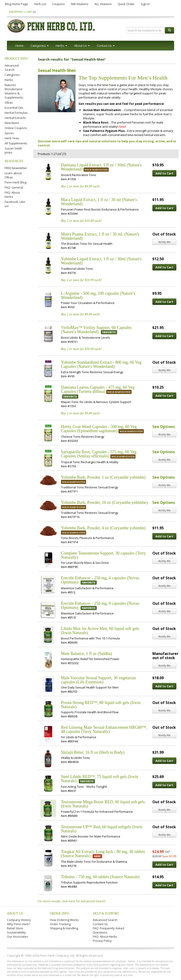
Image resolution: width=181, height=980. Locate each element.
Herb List (40, 4)
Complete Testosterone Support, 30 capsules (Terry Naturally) (103, 555)
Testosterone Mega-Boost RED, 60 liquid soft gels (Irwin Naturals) (103, 804)
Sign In (145, 4)
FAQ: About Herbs (12, 195)
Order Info (60, 913)
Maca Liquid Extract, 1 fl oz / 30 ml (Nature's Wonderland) (99, 202)
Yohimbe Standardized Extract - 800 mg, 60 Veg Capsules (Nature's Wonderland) (101, 364)
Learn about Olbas (13, 175)
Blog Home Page (17, 4)
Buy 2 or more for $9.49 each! (80, 314)
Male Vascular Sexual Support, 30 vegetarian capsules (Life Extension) (98, 680)
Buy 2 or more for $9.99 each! (80, 186)
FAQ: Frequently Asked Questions (109, 930)
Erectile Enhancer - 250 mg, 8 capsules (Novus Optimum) (100, 605)
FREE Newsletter (16, 168)
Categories (12, 75)
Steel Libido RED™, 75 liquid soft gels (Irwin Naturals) (100, 779)
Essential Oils (14, 108)
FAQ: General (14, 187)
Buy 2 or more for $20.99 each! (81, 349)
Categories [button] (40, 46)
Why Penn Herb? (19, 924)
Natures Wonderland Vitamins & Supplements (14, 91)
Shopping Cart (22, 12)
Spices (9, 133)
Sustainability (16, 932)
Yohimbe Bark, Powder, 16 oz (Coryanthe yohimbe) (104, 502)
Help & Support (106, 913)
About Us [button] (82, 46)
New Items (12, 123)
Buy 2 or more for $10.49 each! (81, 221)
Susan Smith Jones (13, 150)
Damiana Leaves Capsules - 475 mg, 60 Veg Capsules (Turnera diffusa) (98, 389)
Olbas (9, 102)
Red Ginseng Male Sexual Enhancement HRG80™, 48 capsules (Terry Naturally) (104, 729)
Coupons (59, 4)
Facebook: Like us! (15, 204)
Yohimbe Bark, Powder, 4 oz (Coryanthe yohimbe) (103, 528)
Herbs (9, 80)
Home (19, 46)
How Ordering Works (64, 920)
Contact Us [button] (106, 46)
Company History (19, 920)
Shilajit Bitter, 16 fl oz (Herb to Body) (93, 752)
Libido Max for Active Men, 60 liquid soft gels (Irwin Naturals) (100, 631)
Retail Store (15, 928)
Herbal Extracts (15, 118)
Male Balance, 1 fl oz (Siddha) (86, 654)
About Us (15, 913)
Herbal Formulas (16, 113)
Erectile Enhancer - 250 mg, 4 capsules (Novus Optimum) (100, 580)
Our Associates (18, 937)
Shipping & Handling (64, 928)
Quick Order (126, 4)
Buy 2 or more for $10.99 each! (81, 280)
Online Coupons (16, 128)
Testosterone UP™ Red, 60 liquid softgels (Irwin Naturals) (102, 829)
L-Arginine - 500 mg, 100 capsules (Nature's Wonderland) (98, 295)
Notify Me (164, 242)
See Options (164, 427)
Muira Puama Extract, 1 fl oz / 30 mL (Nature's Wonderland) (100, 236)
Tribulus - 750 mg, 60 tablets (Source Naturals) (100, 877)
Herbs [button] (61, 46)
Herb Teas (12, 138)
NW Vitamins (80, 4)
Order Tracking (60, 924)
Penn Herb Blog (15, 182)
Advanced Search (12, 68)
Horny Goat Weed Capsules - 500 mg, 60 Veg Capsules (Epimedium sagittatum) (99, 429)
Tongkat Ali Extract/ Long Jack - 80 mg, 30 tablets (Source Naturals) (103, 854)
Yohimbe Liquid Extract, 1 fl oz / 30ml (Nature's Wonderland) (101, 261)
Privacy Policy (102, 941)
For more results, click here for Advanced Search (72, 901)
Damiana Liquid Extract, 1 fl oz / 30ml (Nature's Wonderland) (101, 167)
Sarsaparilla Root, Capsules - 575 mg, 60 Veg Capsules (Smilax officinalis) (99, 454)
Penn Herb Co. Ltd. (51, 26)
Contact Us (100, 924)
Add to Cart (164, 173)
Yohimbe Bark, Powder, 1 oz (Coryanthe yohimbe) (103, 477)
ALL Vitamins (103, 4)
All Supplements (16, 143)
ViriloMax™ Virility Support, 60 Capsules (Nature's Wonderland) (96, 330)
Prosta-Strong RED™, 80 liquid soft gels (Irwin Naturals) (101, 705)
